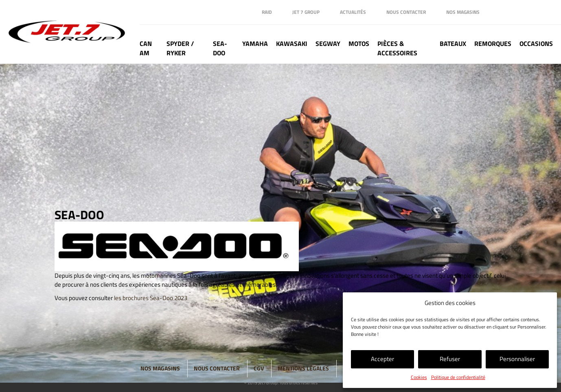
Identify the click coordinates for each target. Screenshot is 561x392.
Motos (359, 44)
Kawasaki (292, 44)
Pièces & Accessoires (397, 48)
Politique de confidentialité (458, 377)
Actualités (353, 12)
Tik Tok (547, 12)
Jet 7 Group (306, 12)
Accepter (382, 359)
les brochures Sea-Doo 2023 (151, 298)
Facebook (498, 12)
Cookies (419, 377)
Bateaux (453, 44)
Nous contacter (406, 12)
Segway (328, 44)
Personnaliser (517, 359)
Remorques (493, 44)
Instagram (530, 12)
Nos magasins (463, 12)
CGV (259, 368)
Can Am (146, 48)
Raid (267, 12)
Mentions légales (303, 368)
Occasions (536, 44)
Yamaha (255, 44)
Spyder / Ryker (180, 48)
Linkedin (514, 12)
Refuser (450, 359)
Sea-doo (220, 48)
